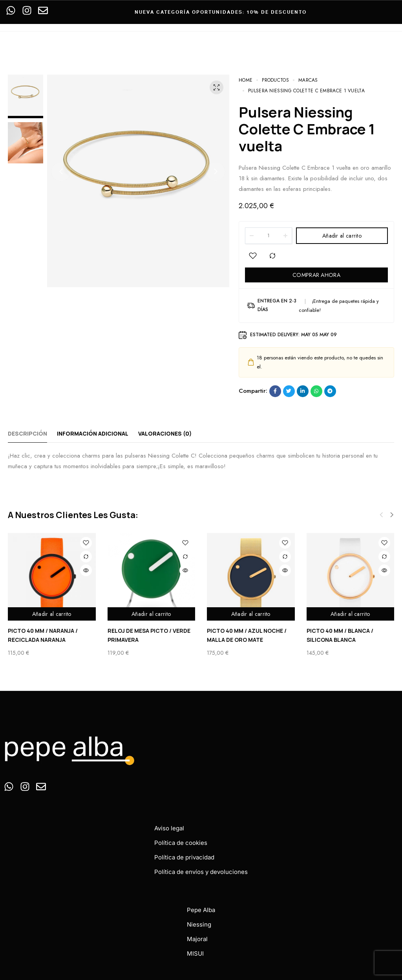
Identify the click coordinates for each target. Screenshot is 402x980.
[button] (61, 172)
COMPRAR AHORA (316, 275)
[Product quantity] (269, 236)
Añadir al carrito (342, 236)
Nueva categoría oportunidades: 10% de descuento (221, 12)
